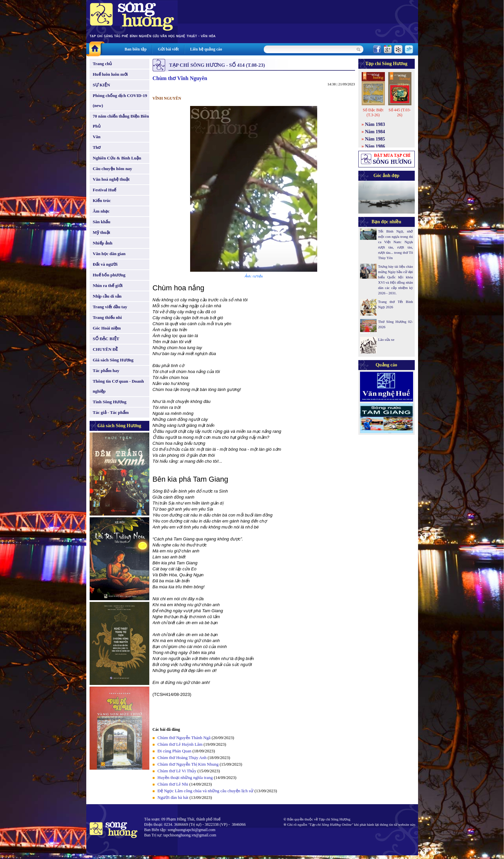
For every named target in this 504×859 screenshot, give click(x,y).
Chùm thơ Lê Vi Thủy (177, 771)
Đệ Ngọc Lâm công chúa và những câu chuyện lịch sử (206, 791)
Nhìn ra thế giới (108, 286)
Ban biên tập (136, 49)
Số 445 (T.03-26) (400, 112)
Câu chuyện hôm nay (113, 169)
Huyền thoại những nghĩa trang (185, 777)
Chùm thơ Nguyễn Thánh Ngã (184, 738)
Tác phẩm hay (106, 371)
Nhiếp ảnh (103, 243)
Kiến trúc (102, 200)
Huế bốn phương (109, 275)
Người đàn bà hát (173, 797)
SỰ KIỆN (102, 85)
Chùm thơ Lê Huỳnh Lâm (180, 744)
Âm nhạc (101, 211)
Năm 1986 (375, 146)
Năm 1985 (375, 139)
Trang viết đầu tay (110, 307)
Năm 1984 (375, 132)
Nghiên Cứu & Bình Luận (117, 158)
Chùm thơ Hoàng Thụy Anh (182, 758)
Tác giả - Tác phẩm (111, 412)
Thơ (97, 147)
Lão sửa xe (386, 339)
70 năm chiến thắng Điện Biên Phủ (121, 121)
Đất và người (105, 264)
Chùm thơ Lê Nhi (173, 784)
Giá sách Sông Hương (113, 360)
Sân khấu (102, 222)
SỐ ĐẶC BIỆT (106, 339)
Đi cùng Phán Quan (175, 751)
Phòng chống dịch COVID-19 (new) (120, 100)
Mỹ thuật (102, 232)
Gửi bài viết (168, 49)
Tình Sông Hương (110, 402)
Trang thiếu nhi (108, 317)
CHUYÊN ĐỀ (106, 349)
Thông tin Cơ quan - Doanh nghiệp (118, 386)
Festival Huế (105, 190)
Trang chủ (103, 64)
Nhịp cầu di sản (107, 296)
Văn (97, 137)
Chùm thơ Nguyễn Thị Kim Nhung (188, 764)
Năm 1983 (375, 124)
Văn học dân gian (109, 254)
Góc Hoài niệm (107, 328)
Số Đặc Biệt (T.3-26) (373, 112)
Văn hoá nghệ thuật (111, 179)
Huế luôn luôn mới (110, 74)
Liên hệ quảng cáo (206, 49)
